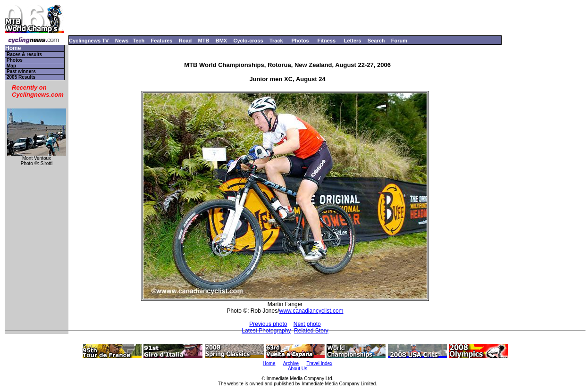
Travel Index (320, 363)
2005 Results (21, 77)
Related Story (311, 331)
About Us (298, 369)
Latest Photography (266, 331)
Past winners (21, 71)
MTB (204, 41)
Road (185, 41)
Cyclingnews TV (89, 41)
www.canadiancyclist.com (311, 311)
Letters (353, 41)
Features (162, 41)
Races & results (24, 54)
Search (376, 41)
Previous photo (268, 324)
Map (11, 66)
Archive (291, 363)
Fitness (326, 41)
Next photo (307, 324)
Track (276, 41)
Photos (300, 41)
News (122, 41)
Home (13, 48)
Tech (139, 41)
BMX (221, 41)
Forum (399, 41)
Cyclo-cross (248, 41)
